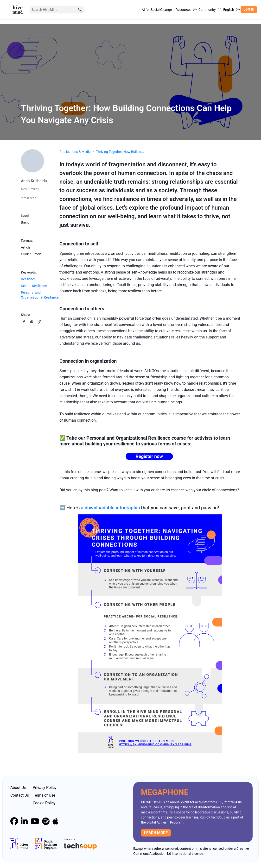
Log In (249, 9)
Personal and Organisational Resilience (40, 295)
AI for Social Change (157, 10)
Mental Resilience (34, 286)
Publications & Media (75, 152)
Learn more (156, 833)
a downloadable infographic (110, 508)
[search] (80, 10)
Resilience (28, 279)
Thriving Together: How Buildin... (120, 152)
